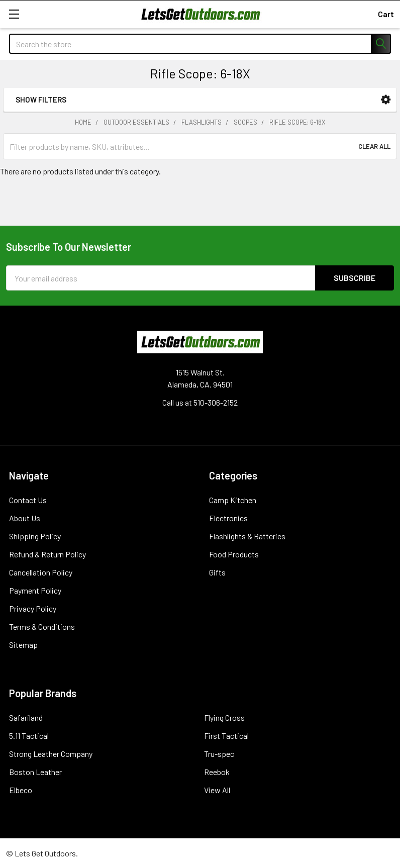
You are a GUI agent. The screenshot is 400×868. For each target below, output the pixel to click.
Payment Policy (35, 590)
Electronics (228, 518)
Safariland (26, 717)
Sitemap (23, 645)
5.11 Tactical (29, 736)
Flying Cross (224, 717)
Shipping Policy (35, 536)
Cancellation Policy (41, 572)
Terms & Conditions (42, 626)
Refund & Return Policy (47, 554)
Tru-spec (219, 754)
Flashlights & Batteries (247, 536)
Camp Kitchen (233, 500)
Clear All (374, 146)
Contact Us (28, 500)
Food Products (234, 554)
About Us (25, 518)
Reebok (217, 772)
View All (217, 790)
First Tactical (226, 736)
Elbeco (21, 790)
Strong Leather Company (51, 754)
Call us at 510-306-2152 (200, 402)
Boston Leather (35, 772)
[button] (386, 100)
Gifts (217, 572)
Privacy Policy (33, 608)
